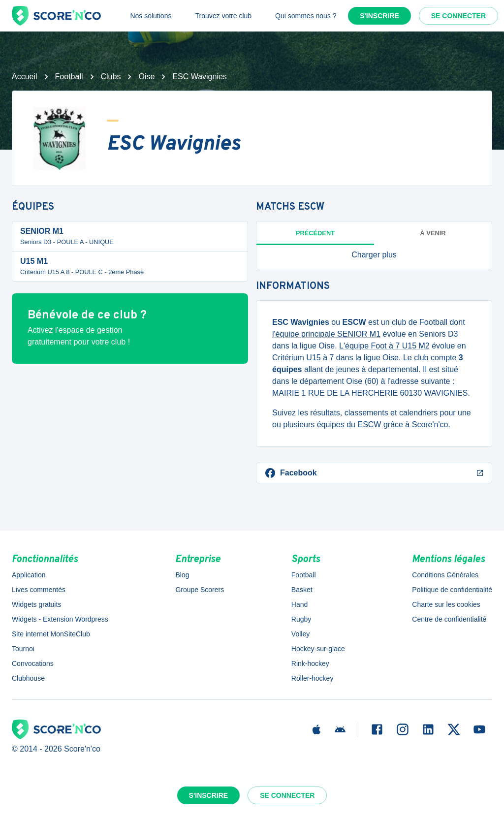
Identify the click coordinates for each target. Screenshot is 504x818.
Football (69, 77)
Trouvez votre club (223, 16)
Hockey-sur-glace (318, 649)
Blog (182, 575)
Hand (299, 604)
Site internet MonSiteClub (51, 634)
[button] (374, 255)
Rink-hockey (310, 663)
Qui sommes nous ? (306, 16)
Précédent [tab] (315, 233)
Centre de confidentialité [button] (449, 619)
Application (29, 575)
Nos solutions (151, 16)
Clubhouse (28, 678)
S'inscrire (379, 16)
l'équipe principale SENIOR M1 (326, 334)
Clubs (111, 77)
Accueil (25, 77)
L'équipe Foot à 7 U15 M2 (384, 346)
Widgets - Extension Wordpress (60, 619)
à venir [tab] (433, 233)
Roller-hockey (313, 678)
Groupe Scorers (200, 590)
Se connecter (458, 16)
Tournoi (23, 649)
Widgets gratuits (36, 604)
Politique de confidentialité (452, 590)
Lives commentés (39, 590)
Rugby (301, 619)
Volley (300, 634)
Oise (146, 77)
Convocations (33, 663)
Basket (302, 590)
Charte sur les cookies (446, 604)
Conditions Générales (445, 575)
